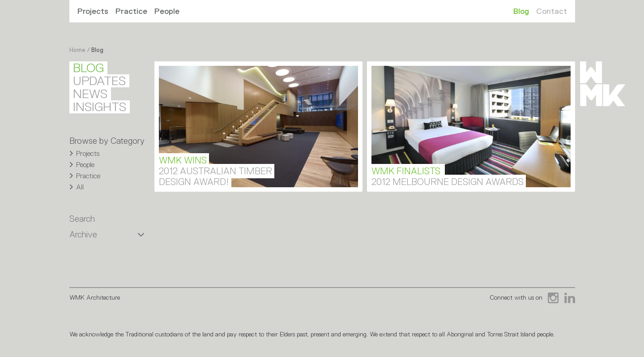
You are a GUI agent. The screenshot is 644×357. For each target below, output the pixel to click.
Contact (552, 11)
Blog (521, 11)
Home (77, 50)
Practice (131, 11)
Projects (93, 11)
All (80, 187)
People (167, 11)
